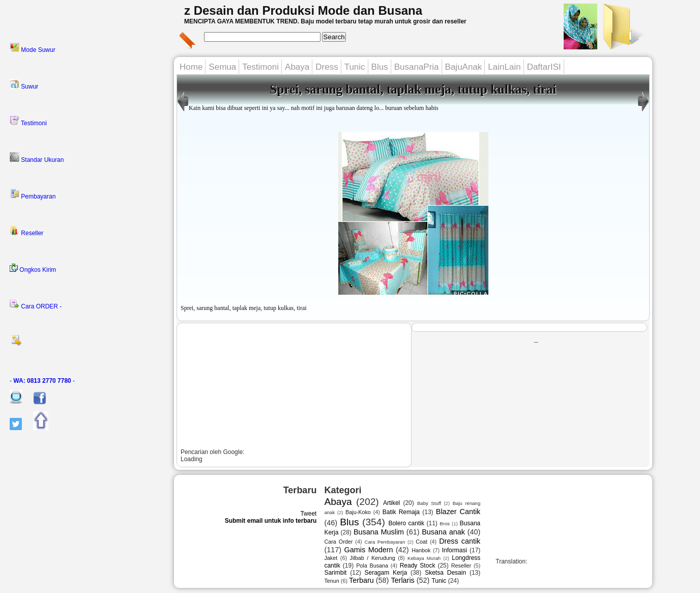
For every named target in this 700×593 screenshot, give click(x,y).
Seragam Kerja (386, 573)
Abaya (297, 67)
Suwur (24, 84)
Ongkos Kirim (33, 269)
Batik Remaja (401, 512)
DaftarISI (544, 67)
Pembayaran (33, 194)
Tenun (331, 581)
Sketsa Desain (445, 573)
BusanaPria (417, 67)
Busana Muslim (379, 532)
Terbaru (361, 580)
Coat (421, 542)
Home (191, 67)
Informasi (455, 550)
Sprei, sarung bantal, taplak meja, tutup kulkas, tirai (413, 89)
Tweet (308, 514)
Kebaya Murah (424, 558)
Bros (445, 524)
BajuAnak (464, 67)
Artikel (391, 503)
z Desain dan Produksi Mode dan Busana (303, 10)
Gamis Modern (369, 550)
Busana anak (443, 532)
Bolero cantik (406, 523)
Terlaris (402, 580)
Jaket (331, 558)
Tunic (355, 67)
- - (42, 381)
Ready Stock (418, 566)
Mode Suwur (33, 48)
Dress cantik (460, 541)
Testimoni (28, 121)
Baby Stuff (429, 503)
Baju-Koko (358, 512)
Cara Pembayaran (385, 542)
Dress (327, 67)
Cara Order (338, 542)
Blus (380, 67)
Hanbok (421, 550)
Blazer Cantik (458, 512)
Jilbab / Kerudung (373, 558)
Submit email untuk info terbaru (271, 521)
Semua (222, 67)
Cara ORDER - (36, 304)
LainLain (504, 67)
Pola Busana (372, 566)
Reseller (26, 231)
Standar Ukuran (37, 158)
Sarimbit (335, 573)
